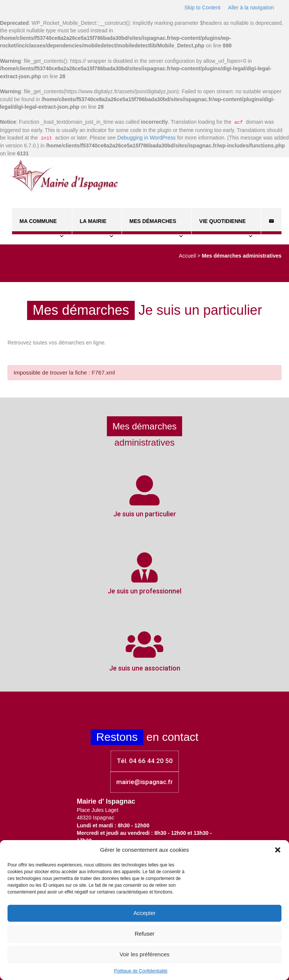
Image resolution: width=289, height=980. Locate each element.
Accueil (187, 256)
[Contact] (271, 221)
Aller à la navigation (251, 8)
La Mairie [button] (97, 226)
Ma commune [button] (42, 226)
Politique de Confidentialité (141, 971)
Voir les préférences (145, 954)
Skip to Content (202, 8)
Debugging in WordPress (146, 138)
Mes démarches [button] (157, 226)
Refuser (145, 934)
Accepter (144, 913)
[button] (278, 850)
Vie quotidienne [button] (226, 226)
